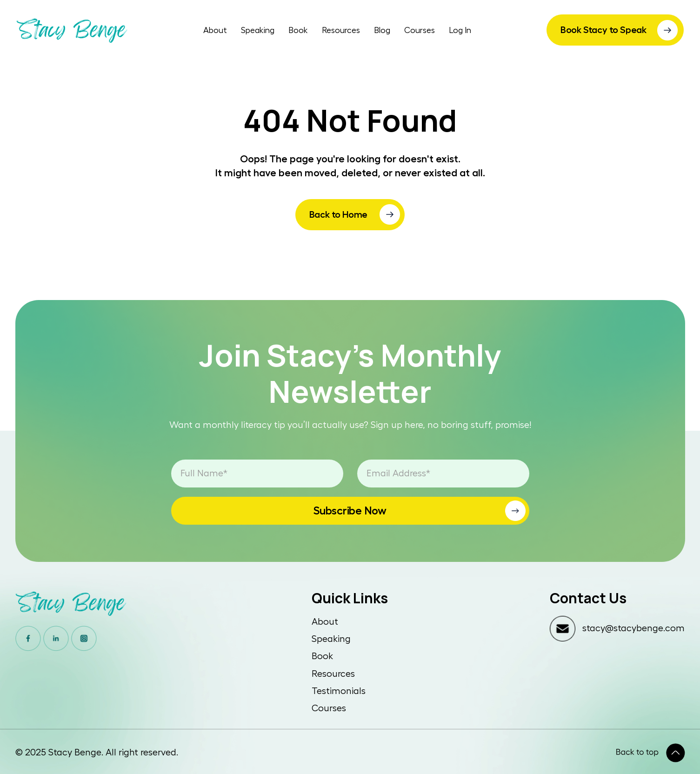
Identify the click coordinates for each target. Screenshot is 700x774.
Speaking (258, 30)
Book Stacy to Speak (603, 30)
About (215, 30)
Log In (460, 30)
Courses (420, 30)
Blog (382, 30)
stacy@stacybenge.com (633, 628)
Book (298, 30)
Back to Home (339, 214)
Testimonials (339, 691)
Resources (341, 30)
